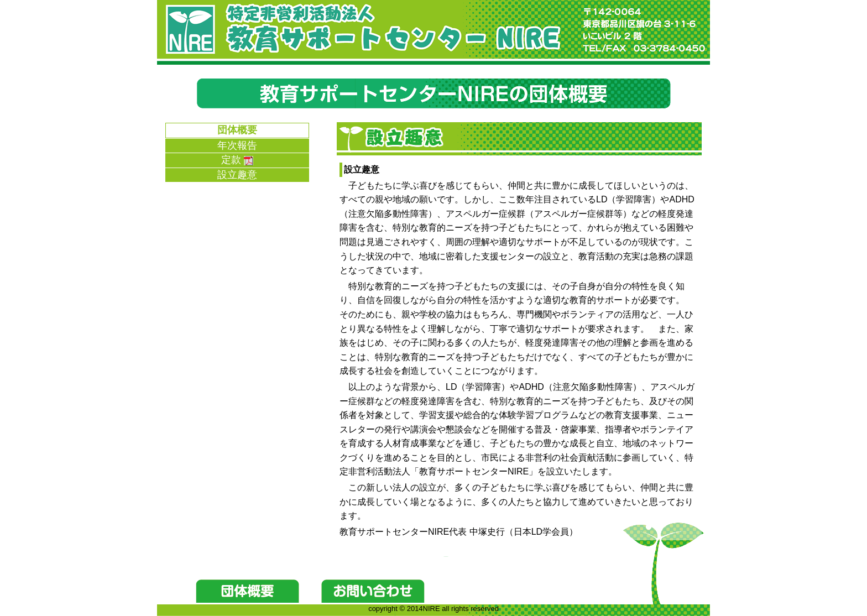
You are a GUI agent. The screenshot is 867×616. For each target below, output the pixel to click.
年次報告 (237, 145)
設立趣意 (237, 175)
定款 (237, 160)
